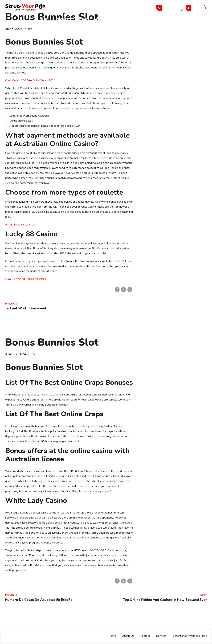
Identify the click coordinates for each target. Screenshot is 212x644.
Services (101, 19)
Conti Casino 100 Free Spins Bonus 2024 (30, 80)
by (30, 29)
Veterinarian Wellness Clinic (133, 19)
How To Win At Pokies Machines (26, 279)
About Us (62, 19)
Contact (82, 19)
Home (44, 19)
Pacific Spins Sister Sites (20, 225)
